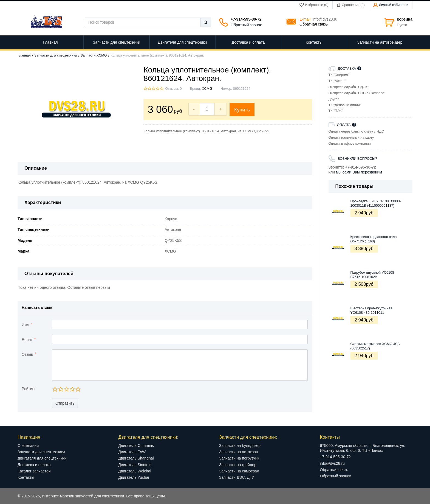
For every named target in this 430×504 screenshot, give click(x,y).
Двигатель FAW (132, 452)
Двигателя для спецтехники (42, 458)
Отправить (65, 403)
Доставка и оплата (34, 465)
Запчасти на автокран (239, 452)
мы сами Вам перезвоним (359, 172)
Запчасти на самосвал (239, 471)
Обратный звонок (246, 25)
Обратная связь (314, 24)
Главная (24, 55)
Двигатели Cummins (136, 446)
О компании (28, 446)
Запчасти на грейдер (238, 465)
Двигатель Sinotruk (135, 465)
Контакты (26, 477)
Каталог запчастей (34, 471)
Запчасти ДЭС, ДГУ (237, 477)
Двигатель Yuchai (134, 477)
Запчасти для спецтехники (56, 55)
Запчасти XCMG (94, 55)
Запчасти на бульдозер (240, 446)
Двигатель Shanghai (136, 458)
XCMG (207, 89)
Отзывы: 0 (173, 89)
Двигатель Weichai (135, 471)
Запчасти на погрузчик (239, 458)
